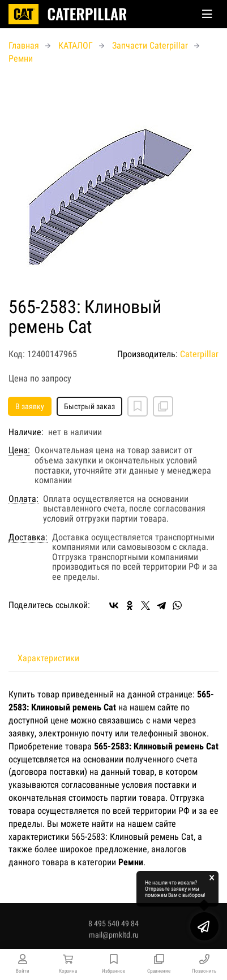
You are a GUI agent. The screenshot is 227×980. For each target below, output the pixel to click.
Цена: (19, 450)
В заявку (30, 406)
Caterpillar (199, 354)
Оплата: (23, 499)
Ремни (21, 58)
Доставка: (28, 537)
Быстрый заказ (89, 406)
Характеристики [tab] (48, 658)
